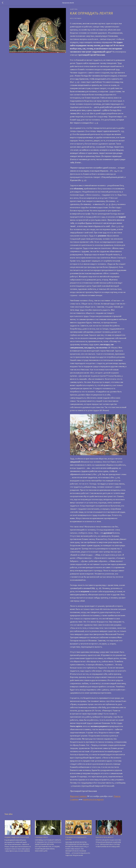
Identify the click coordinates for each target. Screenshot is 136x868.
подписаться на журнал (93, 801)
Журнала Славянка (79, 798)
